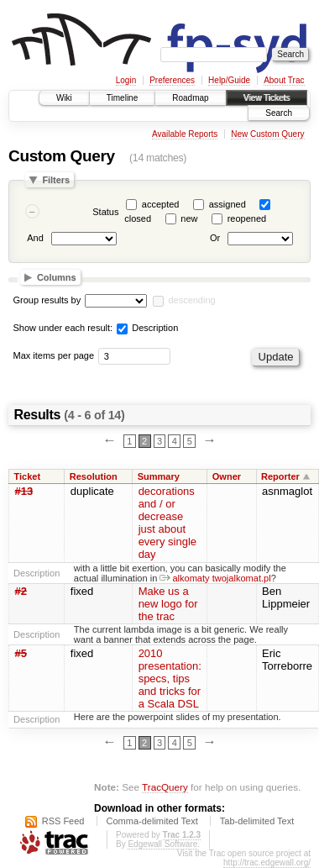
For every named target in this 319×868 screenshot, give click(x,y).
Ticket (28, 476)
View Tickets (267, 98)
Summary (159, 476)
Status (105, 212)
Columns (57, 277)
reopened (247, 218)
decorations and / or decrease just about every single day (167, 523)
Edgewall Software (162, 844)
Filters (56, 180)
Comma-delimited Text (152, 821)
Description (147, 328)
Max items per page (54, 355)
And (35, 239)
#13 (24, 491)
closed (138, 218)
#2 (21, 591)
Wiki (64, 98)
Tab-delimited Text (257, 821)
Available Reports (185, 134)
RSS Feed (63, 821)
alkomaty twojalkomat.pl (215, 578)
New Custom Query (267, 134)
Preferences (172, 80)
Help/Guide (229, 80)
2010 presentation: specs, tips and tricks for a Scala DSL (170, 679)
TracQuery (165, 787)
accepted (161, 204)
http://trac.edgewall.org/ (267, 863)
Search (279, 113)
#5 (21, 653)
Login (126, 80)
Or (215, 239)
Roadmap (190, 98)
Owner (227, 476)
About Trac (284, 80)
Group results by (47, 300)
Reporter (280, 476)
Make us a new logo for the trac (168, 604)
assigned (227, 204)
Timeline (122, 98)
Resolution (94, 476)
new (189, 218)
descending (191, 300)
